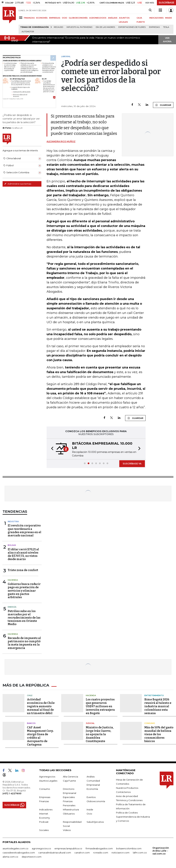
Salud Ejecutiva (95, 821)
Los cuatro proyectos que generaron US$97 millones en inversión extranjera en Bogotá (100, 706)
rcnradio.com (101, 852)
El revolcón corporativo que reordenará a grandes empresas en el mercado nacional (24, 530)
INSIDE (169, 18)
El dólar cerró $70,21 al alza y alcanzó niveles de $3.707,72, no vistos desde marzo (23, 554)
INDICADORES (156, 18)
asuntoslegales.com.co (15, 848)
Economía (92, 788)
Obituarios (69, 813)
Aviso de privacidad (127, 796)
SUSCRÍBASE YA (132, 464)
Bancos (31, 723)
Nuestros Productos (127, 787)
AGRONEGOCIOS (98, 18)
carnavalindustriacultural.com (55, 852)
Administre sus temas (18, 184)
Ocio (89, 813)
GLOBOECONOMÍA (78, 18)
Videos (67, 830)
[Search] (150, 10)
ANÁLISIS (113, 18)
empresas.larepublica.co (68, 848)
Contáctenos (123, 791)
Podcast (44, 821)
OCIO (65, 18)
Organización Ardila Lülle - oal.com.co (161, 850)
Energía (12, 607)
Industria (13, 521)
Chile (30, 695)
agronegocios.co (41, 848)
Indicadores (46, 809)
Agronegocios (47, 776)
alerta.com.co (10, 856)
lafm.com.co (140, 852)
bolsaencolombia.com (129, 848)
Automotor (28, 32)
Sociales (44, 830)
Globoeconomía (96, 801)
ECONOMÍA (42, 18)
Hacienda (13, 580)
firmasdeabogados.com (99, 848)
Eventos (91, 797)
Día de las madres (105, 27)
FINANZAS (29, 18)
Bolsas (12, 545)
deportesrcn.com (32, 856)
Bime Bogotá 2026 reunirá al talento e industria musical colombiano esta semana (158, 706)
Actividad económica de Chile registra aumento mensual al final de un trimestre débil (41, 706)
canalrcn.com (82, 852)
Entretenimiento (154, 695)
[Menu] (21, 18)
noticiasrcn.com (120, 852)
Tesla (166, 27)
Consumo (150, 723)
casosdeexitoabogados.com (19, 852)
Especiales (69, 797)
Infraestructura (71, 809)
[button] (51, 449)
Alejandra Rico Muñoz (61, 141)
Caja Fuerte (69, 780)
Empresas (154, 27)
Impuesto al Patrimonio (79, 27)
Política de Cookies (127, 812)
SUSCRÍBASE (166, 3)
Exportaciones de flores (132, 27)
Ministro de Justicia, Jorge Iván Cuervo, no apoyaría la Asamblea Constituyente (100, 734)
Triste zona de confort (23, 570)
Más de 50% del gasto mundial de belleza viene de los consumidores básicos (159, 734)
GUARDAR (163, 105)
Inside (90, 809)
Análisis (91, 776)
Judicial (90, 723)
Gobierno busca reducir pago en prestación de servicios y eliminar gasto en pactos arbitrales (24, 591)
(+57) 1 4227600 (12, 793)
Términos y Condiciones (129, 800)
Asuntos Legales (48, 780)
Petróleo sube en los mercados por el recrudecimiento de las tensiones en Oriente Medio (24, 618)
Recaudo (58, 27)
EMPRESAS (55, 18)
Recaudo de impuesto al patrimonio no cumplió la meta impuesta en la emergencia (24, 643)
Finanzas (44, 801)
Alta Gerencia (70, 776)
